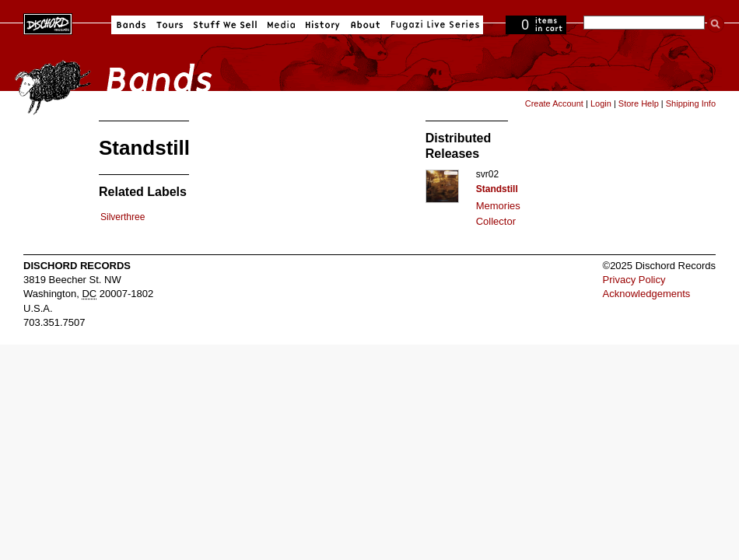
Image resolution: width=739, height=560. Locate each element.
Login (601, 103)
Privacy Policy (634, 280)
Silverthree (123, 217)
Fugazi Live (433, 25)
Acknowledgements (647, 294)
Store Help (639, 103)
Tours (170, 25)
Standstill (497, 189)
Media (281, 25)
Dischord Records (48, 23)
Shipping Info (691, 103)
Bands (131, 25)
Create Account (554, 103)
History (323, 25)
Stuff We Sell (225, 25)
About (365, 25)
